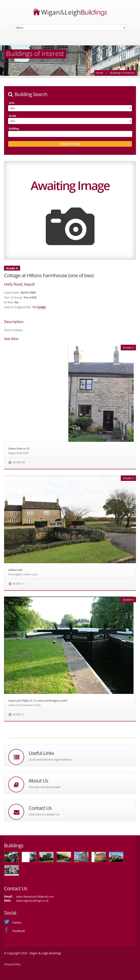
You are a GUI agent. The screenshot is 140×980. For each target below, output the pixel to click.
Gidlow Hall (15, 570)
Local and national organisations (50, 759)
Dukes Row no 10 (19, 448)
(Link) (42, 307)
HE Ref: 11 (19, 584)
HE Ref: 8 (18, 714)
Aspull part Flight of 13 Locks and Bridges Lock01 (38, 701)
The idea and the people (45, 787)
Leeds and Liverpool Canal (24, 705)
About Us (38, 780)
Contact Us (40, 808)
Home (99, 73)
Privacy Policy (12, 964)
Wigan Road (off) (18, 453)
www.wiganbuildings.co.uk (32, 901)
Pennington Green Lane (23, 574)
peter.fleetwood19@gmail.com (35, 897)
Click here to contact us (44, 814)
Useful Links (41, 753)
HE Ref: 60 (19, 462)
